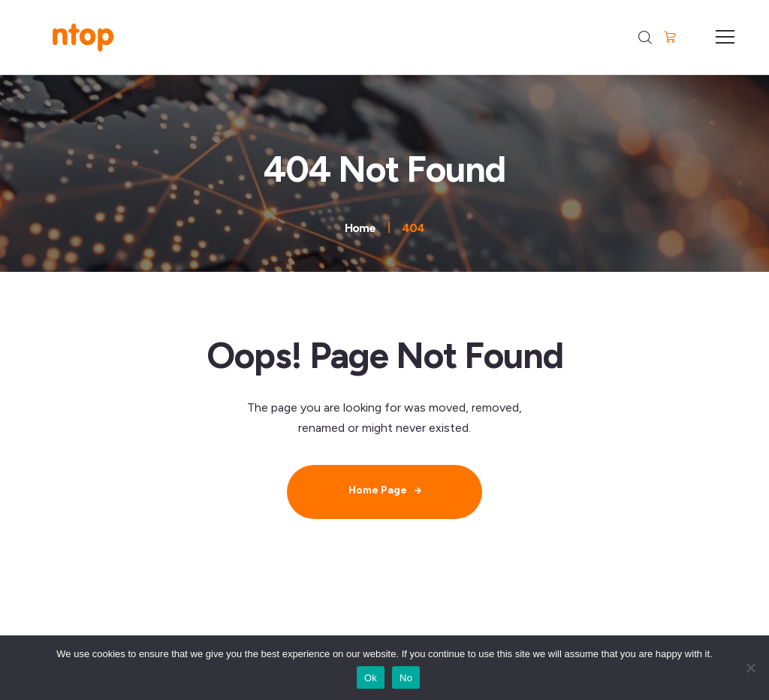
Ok (371, 678)
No (406, 678)
